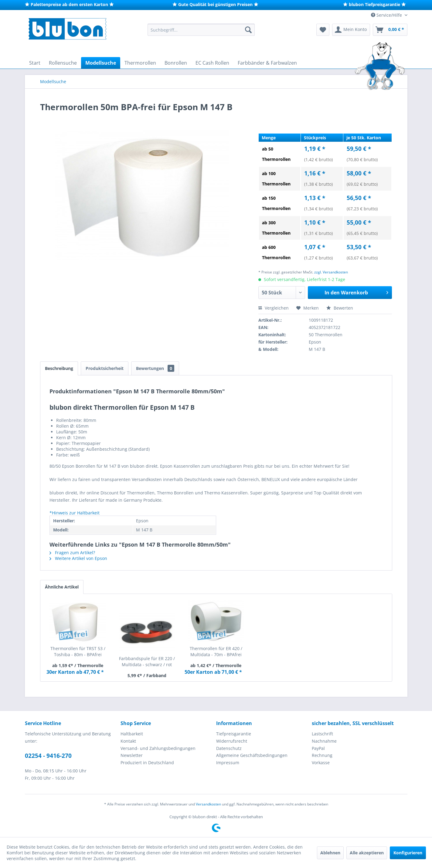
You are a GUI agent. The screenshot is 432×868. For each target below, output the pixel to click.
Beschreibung (59, 368)
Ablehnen (330, 853)
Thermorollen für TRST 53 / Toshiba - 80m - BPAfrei (78, 651)
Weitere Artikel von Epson (78, 558)
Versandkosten (208, 804)
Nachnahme (324, 741)
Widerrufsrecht (232, 741)
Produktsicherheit (105, 368)
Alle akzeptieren (367, 853)
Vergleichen (274, 308)
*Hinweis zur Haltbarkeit (75, 513)
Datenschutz (229, 748)
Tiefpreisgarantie (234, 734)
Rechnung (322, 755)
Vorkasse (321, 763)
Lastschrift (322, 734)
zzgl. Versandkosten (331, 272)
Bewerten (340, 308)
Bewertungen (155, 368)
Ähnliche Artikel (62, 587)
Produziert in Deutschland (147, 763)
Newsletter (132, 755)
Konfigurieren (408, 853)
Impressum (228, 763)
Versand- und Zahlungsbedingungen (158, 748)
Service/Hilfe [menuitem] (387, 15)
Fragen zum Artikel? (72, 553)
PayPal (318, 748)
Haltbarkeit (132, 734)
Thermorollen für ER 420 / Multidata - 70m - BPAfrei (216, 651)
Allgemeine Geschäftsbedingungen (252, 755)
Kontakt (128, 741)
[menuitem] (201, 30)
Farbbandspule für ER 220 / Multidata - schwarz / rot (147, 661)
